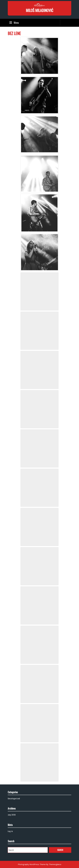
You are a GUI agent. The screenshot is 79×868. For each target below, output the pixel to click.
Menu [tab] (14, 23)
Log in (10, 831)
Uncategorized (14, 798)
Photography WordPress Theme (32, 864)
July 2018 (12, 815)
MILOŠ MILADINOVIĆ (39, 10)
